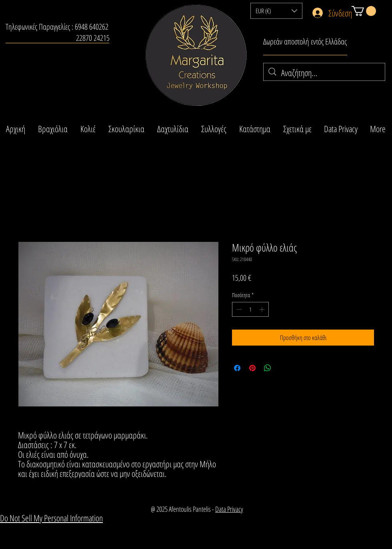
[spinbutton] (250, 309)
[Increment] (263, 309)
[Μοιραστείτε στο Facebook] (237, 368)
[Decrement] (238, 309)
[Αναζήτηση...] (325, 73)
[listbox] (276, 11)
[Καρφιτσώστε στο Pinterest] (252, 368)
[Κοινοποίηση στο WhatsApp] (268, 368)
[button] (276, 11)
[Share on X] (283, 368)
